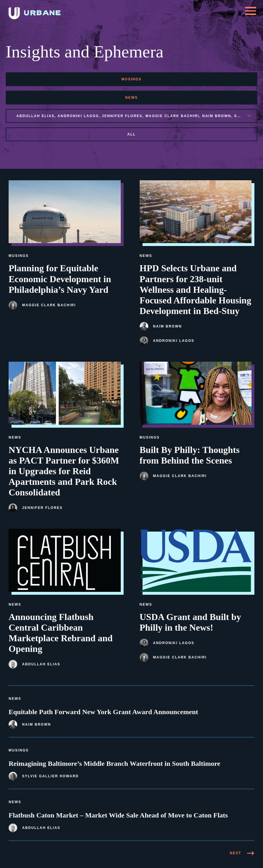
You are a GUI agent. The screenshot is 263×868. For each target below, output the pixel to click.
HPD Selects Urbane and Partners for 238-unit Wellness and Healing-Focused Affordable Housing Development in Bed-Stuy (195, 289)
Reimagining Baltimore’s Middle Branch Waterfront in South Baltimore (114, 764)
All (131, 134)
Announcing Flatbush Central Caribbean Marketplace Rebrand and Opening (61, 633)
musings (131, 79)
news (132, 98)
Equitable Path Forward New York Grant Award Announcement (103, 712)
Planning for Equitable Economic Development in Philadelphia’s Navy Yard (60, 279)
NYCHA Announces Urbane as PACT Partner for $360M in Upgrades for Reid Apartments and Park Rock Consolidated (64, 471)
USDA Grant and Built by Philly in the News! (190, 622)
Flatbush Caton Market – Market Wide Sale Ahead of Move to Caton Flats (118, 815)
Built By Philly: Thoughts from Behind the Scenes (190, 455)
